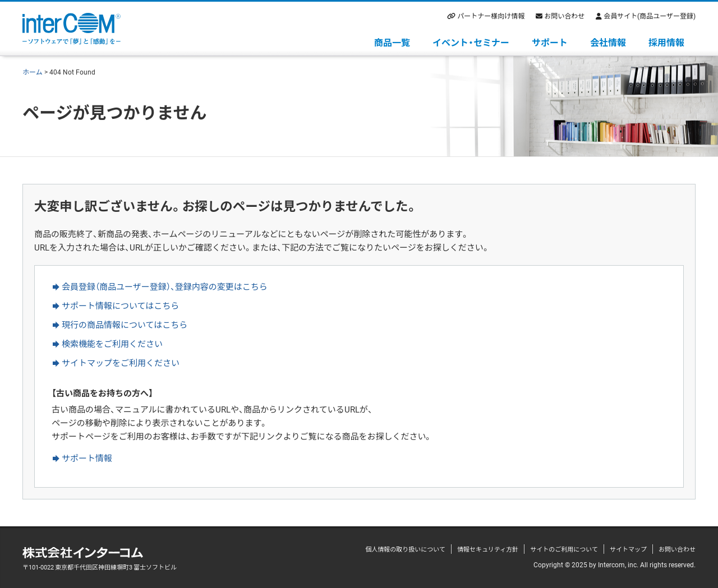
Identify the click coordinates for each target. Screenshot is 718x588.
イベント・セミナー (471, 42)
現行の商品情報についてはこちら (125, 325)
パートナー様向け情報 (491, 16)
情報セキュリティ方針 (488, 549)
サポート (550, 42)
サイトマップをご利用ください (121, 363)
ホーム (33, 72)
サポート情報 (87, 458)
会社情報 (608, 42)
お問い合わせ (564, 16)
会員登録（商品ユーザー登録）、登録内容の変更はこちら (165, 286)
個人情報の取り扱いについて (405, 549)
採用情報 (666, 42)
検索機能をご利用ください (112, 344)
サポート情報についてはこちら (120, 305)
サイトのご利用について (564, 549)
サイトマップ (628, 549)
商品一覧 (392, 42)
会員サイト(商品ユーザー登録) (650, 16)
